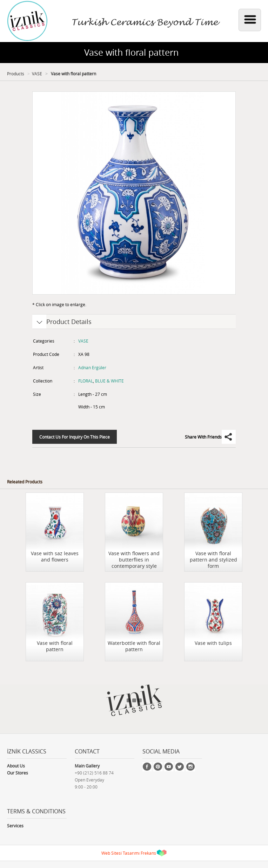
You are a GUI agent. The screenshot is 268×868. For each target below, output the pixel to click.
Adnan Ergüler (92, 367)
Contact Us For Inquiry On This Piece (75, 437)
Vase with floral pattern (73, 74)
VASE (37, 74)
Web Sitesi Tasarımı (120, 853)
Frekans (148, 853)
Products (16, 74)
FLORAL (86, 381)
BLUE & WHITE (109, 381)
